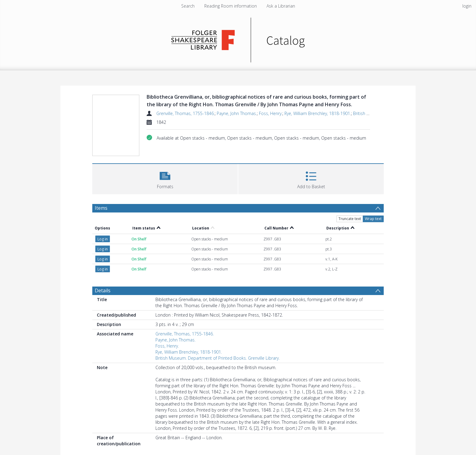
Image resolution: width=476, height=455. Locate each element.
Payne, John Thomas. (237, 113)
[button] (165, 178)
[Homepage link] (238, 38)
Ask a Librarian (281, 6)
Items (101, 208)
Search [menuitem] (188, 6)
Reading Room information (231, 6)
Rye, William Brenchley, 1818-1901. (318, 113)
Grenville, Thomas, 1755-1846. (185, 113)
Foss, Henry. (271, 113)
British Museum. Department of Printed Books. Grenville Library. (218, 358)
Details (103, 290)
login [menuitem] (467, 6)
